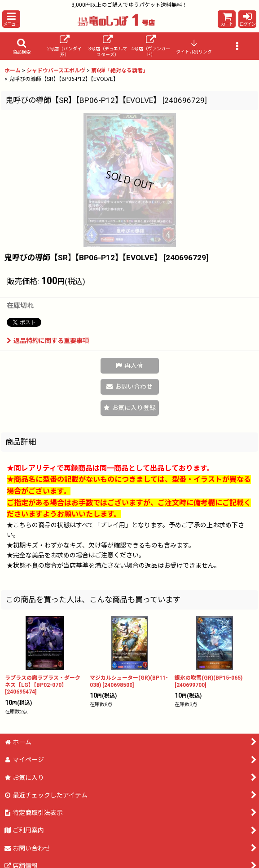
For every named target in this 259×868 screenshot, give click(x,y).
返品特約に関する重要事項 (48, 341)
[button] (11, 19)
